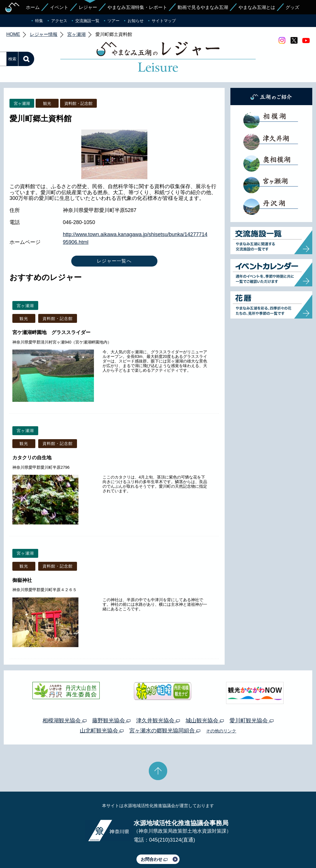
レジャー (88, 7)
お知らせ (136, 21)
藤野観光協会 (111, 694)
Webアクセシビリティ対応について (218, 847)
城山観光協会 (205, 694)
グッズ (292, 7)
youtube (306, 40)
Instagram (282, 40)
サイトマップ (164, 21)
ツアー (113, 21)
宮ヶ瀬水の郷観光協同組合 (165, 704)
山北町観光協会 (102, 704)
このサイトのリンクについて (156, 847)
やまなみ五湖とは (257, 7)
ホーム (33, 7)
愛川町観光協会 (251, 694)
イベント (59, 7)
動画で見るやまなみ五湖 (203, 7)
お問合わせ (154, 832)
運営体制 (74, 847)
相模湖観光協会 (64, 694)
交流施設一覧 (87, 21)
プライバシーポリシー (106, 847)
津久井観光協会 (158, 694)
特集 (39, 21)
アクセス (59, 21)
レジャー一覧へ (114, 234)
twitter (294, 40)
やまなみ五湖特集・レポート (137, 7)
